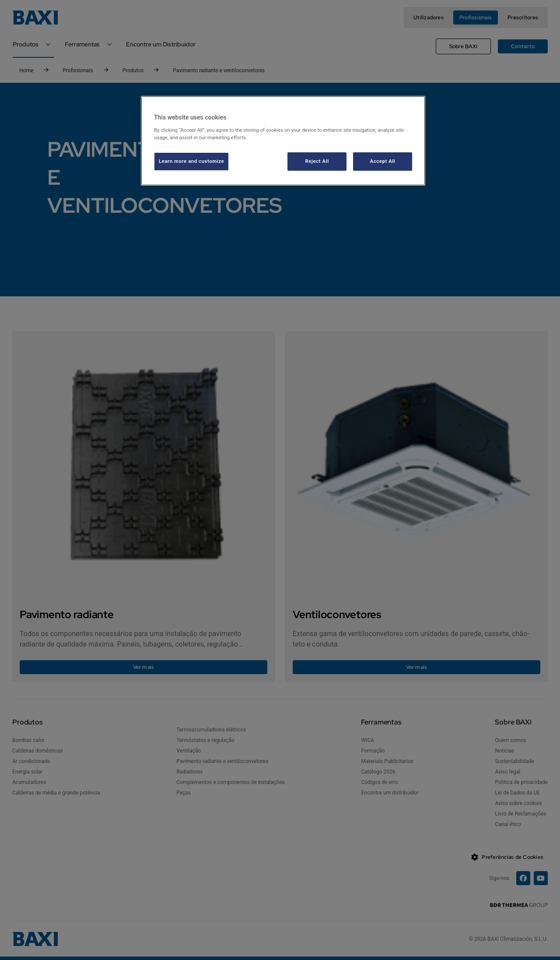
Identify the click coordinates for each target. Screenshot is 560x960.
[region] (283, 141)
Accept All (383, 161)
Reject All (317, 161)
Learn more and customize (191, 161)
